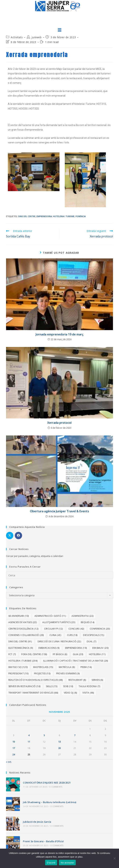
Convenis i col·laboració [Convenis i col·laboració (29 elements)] (26, 635)
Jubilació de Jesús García (37, 821)
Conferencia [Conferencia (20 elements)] (100, 629)
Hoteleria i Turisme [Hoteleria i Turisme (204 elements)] (23, 661)
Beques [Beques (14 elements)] (88, 622)
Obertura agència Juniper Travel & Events (59, 511)
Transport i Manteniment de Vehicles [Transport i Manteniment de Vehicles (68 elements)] (33, 693)
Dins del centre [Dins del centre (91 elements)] (20, 641)
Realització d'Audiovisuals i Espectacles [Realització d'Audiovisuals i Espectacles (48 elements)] (36, 680)
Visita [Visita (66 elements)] (88, 693)
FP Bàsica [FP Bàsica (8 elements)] (60, 654)
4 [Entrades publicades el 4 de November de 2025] (29, 735)
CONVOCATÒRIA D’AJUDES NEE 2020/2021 (46, 783)
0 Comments (55, 787)
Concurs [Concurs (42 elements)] (76, 629)
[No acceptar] (114, 858)
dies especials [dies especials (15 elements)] (94, 635)
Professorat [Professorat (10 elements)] (18, 673)
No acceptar (67, 863)
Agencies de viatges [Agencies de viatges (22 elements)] (23, 622)
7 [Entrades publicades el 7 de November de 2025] (75, 735)
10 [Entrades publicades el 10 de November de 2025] (14, 742)
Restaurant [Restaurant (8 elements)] (77, 680)
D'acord (51, 863)
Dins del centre (27, 216)
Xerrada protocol (59, 423)
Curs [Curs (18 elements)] (72, 635)
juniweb (37, 37)
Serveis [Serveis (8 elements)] (97, 680)
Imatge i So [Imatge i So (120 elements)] (18, 667)
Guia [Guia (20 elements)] (78, 654)
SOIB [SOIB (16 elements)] (68, 686)
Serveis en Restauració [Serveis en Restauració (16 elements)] (24, 686)
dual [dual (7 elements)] (91, 641)
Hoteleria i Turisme (64, 216)
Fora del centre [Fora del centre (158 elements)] (34, 654)
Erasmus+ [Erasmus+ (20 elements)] (100, 648)
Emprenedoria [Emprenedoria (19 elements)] (76, 648)
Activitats (17, 37)
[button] (59, 30)
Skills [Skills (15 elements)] (52, 686)
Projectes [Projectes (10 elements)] (42, 673)
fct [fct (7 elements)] (12, 654)
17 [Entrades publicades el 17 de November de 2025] (14, 748)
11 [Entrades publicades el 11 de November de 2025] (29, 742)
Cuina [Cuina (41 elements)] (55, 635)
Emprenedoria (44, 216)
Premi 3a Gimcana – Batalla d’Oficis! (43, 840)
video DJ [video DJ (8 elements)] (70, 693)
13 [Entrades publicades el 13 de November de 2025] (59, 742)
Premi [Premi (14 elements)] (86, 667)
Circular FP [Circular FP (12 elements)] (53, 629)
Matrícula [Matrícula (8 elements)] (67, 667)
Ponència (81, 216)
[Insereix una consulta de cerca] (60, 575)
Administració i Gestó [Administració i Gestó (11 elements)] (50, 616)
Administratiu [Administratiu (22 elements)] (82, 616)
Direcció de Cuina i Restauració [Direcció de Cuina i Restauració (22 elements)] (59, 641)
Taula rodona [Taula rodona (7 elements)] (89, 686)
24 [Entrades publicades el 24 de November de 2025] (14, 755)
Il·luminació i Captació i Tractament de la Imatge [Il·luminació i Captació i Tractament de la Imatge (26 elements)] (76, 661)
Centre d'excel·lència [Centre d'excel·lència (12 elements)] (23, 629)
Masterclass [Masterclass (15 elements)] (43, 667)
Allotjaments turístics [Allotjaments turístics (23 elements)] (59, 622)
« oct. (9, 762)
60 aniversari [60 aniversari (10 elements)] (19, 616)
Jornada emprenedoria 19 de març (59, 334)
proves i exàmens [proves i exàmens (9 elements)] (68, 673)
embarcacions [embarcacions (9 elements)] (49, 648)
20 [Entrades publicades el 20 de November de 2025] (59, 748)
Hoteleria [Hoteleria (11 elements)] (97, 654)
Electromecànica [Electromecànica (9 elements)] (21, 648)
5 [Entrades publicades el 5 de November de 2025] (44, 735)
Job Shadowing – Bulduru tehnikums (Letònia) (49, 802)
